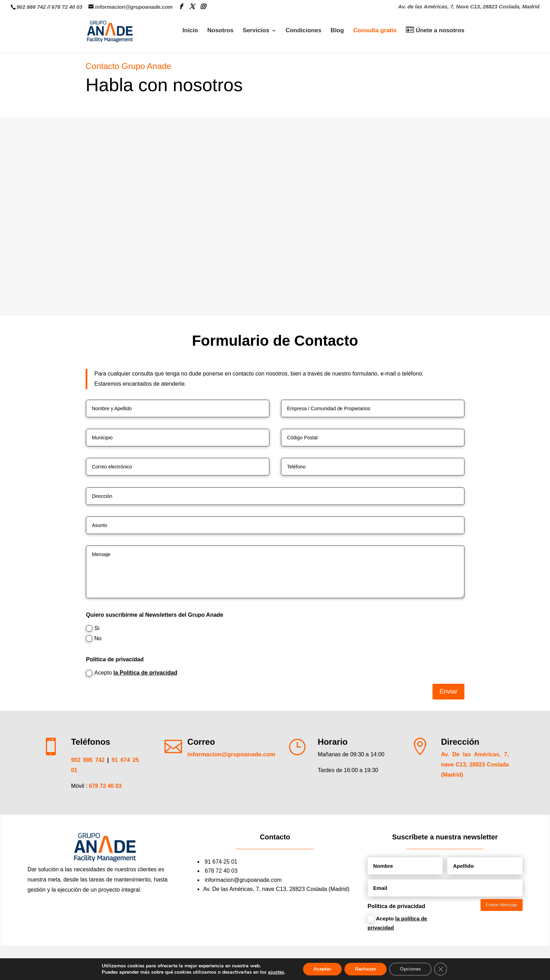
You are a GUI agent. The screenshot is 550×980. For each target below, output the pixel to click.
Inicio (190, 31)
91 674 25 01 (221, 862)
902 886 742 (31, 7)
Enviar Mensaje (502, 905)
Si (93, 628)
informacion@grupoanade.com (243, 880)
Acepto (132, 673)
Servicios (256, 31)
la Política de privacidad (145, 673)
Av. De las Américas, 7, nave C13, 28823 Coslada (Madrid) (475, 765)
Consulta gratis (375, 31)
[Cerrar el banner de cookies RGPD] (441, 969)
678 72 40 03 (67, 7)
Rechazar (365, 969)
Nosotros (220, 31)
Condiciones (303, 31)
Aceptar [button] (322, 969)
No (94, 639)
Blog (337, 31)
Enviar (448, 691)
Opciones (410, 969)
